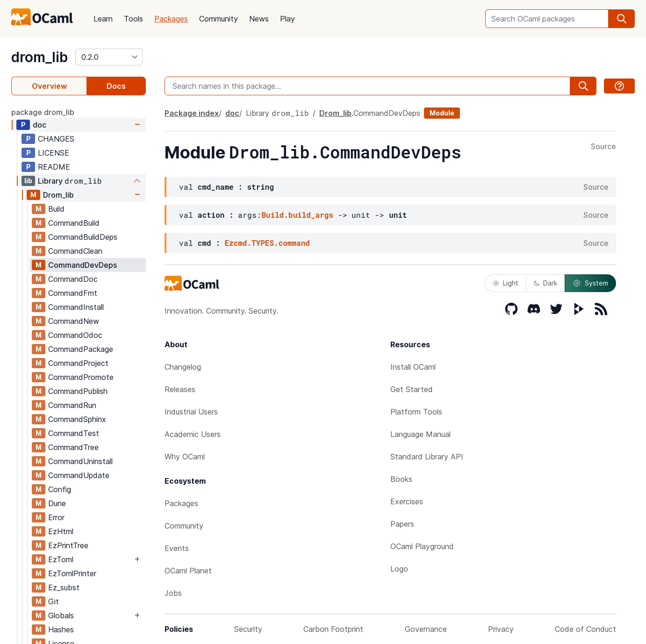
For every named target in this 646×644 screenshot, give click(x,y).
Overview (49, 86)
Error (56, 517)
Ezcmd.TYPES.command (267, 243)
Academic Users (193, 434)
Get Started (412, 389)
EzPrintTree (68, 545)
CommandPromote (81, 377)
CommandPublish (78, 391)
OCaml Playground (422, 546)
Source (603, 147)
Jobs (173, 593)
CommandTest (74, 433)
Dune (57, 503)
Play (287, 19)
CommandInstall (76, 307)
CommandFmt (73, 293)
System (590, 283)
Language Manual (420, 434)
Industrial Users (191, 412)
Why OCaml (185, 457)
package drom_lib (43, 112)
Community (219, 19)
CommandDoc (73, 279)
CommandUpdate (79, 475)
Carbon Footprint (333, 629)
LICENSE (54, 153)
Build (56, 209)
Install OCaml (413, 367)
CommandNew (74, 321)
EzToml (61, 559)
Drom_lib (58, 195)
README (54, 167)
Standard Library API (427, 457)
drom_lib (39, 57)
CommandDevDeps (83, 265)
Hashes (61, 630)
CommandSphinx (77, 419)
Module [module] (442, 113)
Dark (546, 283)
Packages (171, 19)
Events (177, 548)
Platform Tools (416, 412)
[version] (109, 57)
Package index (192, 113)
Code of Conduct (585, 629)
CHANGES (56, 139)
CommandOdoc (75, 335)
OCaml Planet (188, 571)
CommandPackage (81, 349)
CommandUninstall (80, 461)
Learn (103, 19)
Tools (133, 19)
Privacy (501, 629)
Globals (61, 615)
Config (60, 489)
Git (54, 601)
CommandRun (72, 405)
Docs (116, 86)
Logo (399, 569)
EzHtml (61, 531)
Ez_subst (64, 587)
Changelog (183, 367)
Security (248, 629)
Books (401, 479)
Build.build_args (297, 215)
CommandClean (75, 251)
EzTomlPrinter (72, 573)
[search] (622, 19)
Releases (180, 389)
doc (39, 125)
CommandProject (78, 363)
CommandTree (73, 447)
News (259, 19)
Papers (402, 524)
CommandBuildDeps (83, 237)
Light (506, 283)
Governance (426, 629)
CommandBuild (74, 223)
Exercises (407, 501)
